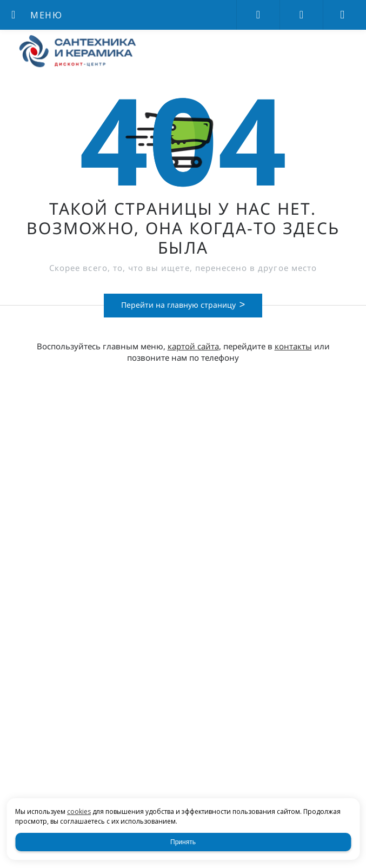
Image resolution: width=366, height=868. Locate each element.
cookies (79, 811)
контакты (293, 346)
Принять (183, 842)
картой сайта (193, 346)
